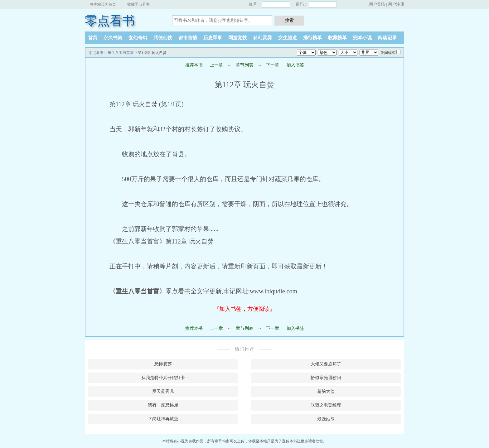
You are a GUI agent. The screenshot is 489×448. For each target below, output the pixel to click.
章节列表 (244, 65)
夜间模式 (388, 53)
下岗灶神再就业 (163, 419)
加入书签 (295, 65)
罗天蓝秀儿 (163, 391)
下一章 (273, 65)
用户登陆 (377, 4)
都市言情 (188, 38)
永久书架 (113, 38)
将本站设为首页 (103, 4)
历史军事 (213, 38)
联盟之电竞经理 (326, 405)
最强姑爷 (326, 419)
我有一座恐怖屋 (163, 405)
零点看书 (110, 21)
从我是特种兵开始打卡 (163, 378)
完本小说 (362, 38)
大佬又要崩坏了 (326, 364)
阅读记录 (387, 38)
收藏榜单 (337, 38)
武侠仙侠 (163, 38)
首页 (93, 38)
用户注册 (396, 4)
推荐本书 (194, 65)
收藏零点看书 (138, 4)
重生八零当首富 (121, 53)
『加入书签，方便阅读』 (244, 309)
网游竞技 (238, 38)
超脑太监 (326, 391)
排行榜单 (312, 38)
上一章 (216, 65)
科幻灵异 (263, 38)
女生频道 (288, 38)
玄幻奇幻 (138, 38)
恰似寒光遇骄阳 (326, 378)
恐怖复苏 (163, 364)
